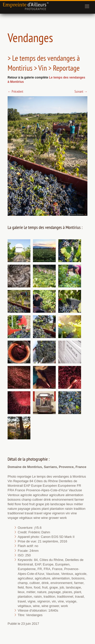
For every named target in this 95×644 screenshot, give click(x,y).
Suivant (81, 91)
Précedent (15, 91)
